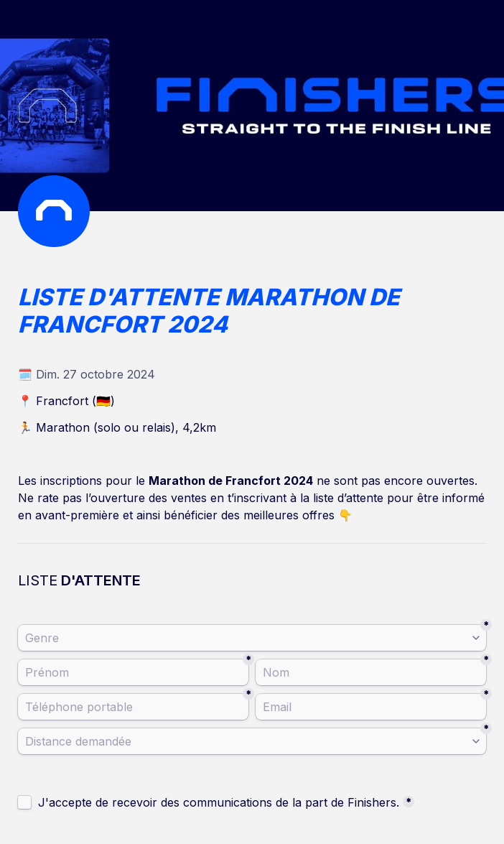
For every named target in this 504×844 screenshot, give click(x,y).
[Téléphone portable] (133, 707)
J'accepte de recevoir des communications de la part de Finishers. (219, 802)
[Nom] (371, 672)
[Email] (371, 707)
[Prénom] (133, 672)
